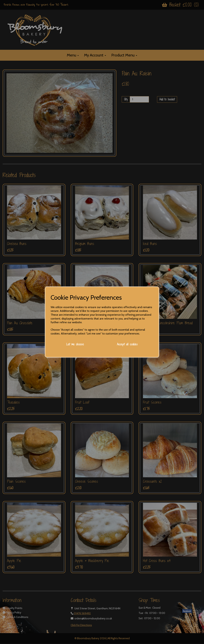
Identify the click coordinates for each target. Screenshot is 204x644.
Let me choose (75, 344)
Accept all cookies (127, 344)
